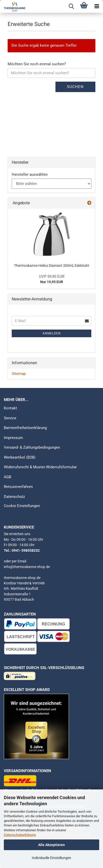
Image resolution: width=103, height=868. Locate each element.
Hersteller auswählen (30, 174)
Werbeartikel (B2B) (20, 457)
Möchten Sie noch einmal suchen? (37, 64)
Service (10, 418)
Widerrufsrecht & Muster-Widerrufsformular (40, 467)
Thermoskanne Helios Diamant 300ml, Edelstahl (51, 266)
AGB (8, 477)
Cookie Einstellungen (22, 506)
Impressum (13, 438)
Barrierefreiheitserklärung (25, 428)
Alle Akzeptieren (51, 845)
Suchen (75, 87)
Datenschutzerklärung (20, 835)
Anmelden (52, 333)
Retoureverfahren (18, 487)
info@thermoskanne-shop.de (27, 567)
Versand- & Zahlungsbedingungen (32, 447)
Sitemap (19, 374)
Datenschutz (14, 497)
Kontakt (10, 408)
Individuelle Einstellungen (51, 858)
